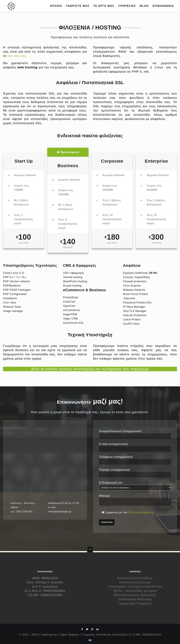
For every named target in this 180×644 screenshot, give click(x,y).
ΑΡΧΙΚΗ (56, 6)
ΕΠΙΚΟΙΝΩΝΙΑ (163, 6)
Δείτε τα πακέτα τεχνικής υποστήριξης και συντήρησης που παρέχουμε (90, 369)
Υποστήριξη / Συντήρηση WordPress (135, 586)
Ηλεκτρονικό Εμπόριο (135, 582)
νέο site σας (17, 56)
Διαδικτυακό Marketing (135, 599)
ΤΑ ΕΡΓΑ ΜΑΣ (104, 6)
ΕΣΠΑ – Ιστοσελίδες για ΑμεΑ (135, 591)
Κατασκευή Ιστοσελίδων (135, 578)
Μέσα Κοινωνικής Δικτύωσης (135, 595)
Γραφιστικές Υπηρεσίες (135, 603)
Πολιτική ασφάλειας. (142, 513)
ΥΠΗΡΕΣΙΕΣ (127, 6)
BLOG (144, 6)
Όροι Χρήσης (70, 635)
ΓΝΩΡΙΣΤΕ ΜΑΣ (78, 6)
